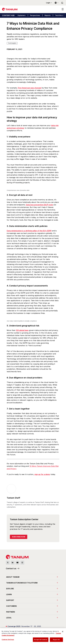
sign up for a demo (42, 474)
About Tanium (13, 577)
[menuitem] (33, 577)
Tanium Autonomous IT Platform (22, 583)
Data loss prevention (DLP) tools (39, 205)
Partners (11, 612)
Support (10, 600)
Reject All (56, 640)
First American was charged (30, 88)
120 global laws (22, 330)
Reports (48, 15)
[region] (33, 636)
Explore (10, 589)
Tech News (59, 15)
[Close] (63, 632)
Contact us (11, 568)
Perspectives (35, 15)
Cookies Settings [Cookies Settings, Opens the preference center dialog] (8, 639)
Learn (9, 594)
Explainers (22, 15)
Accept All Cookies (41, 640)
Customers (11, 606)
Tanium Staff (13, 498)
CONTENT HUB (8, 15)
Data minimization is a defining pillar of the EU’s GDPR (29, 231)
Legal (9, 618)
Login (48, 3)
